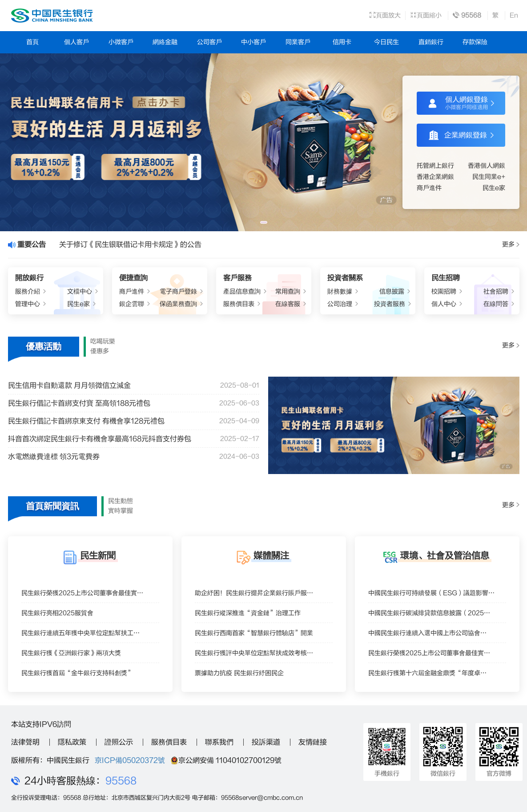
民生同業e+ (489, 177)
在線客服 (288, 304)
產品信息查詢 (242, 291)
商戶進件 (429, 188)
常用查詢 (288, 291)
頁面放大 (385, 15)
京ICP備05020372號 (130, 760)
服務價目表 (239, 304)
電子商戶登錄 (178, 291)
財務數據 (340, 291)
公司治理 (340, 304)
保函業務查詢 (178, 304)
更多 (511, 245)
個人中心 (444, 304)
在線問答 (496, 304)
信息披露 (392, 291)
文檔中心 (80, 291)
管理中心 (28, 304)
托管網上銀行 (435, 166)
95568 (121, 781)
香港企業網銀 (435, 177)
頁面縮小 (426, 15)
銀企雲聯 (132, 304)
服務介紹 (28, 291)
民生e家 (494, 188)
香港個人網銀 (487, 166)
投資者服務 (390, 304)
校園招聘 (444, 291)
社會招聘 (496, 291)
